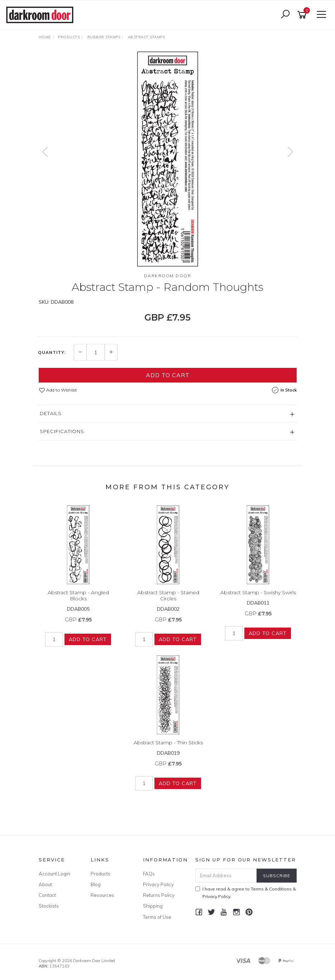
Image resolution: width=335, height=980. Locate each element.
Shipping (153, 906)
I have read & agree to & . (246, 893)
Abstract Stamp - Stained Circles (168, 595)
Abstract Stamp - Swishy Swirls (258, 592)
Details (51, 413)
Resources (102, 895)
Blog (96, 884)
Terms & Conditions (271, 889)
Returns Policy (159, 895)
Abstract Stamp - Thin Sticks (168, 743)
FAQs (149, 874)
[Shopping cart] (303, 15)
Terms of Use (157, 917)
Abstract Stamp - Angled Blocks (78, 595)
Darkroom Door (168, 276)
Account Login (54, 874)
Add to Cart (168, 375)
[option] (168, 159)
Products (100, 874)
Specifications (62, 431)
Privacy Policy (158, 884)
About (45, 884)
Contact (47, 895)
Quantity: (52, 352)
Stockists (49, 906)
